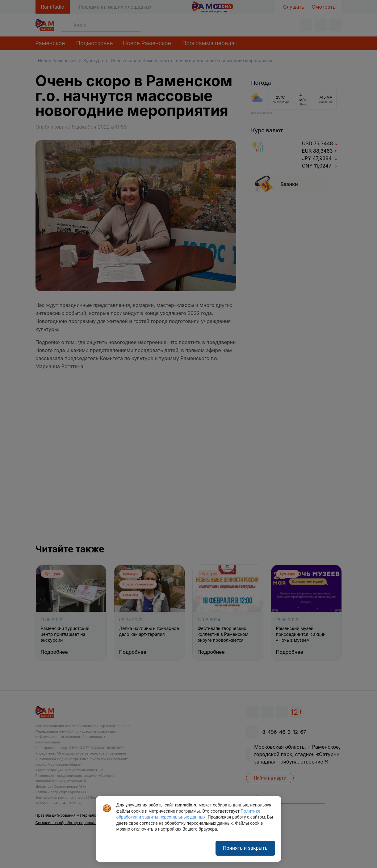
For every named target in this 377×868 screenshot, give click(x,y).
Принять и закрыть (245, 848)
